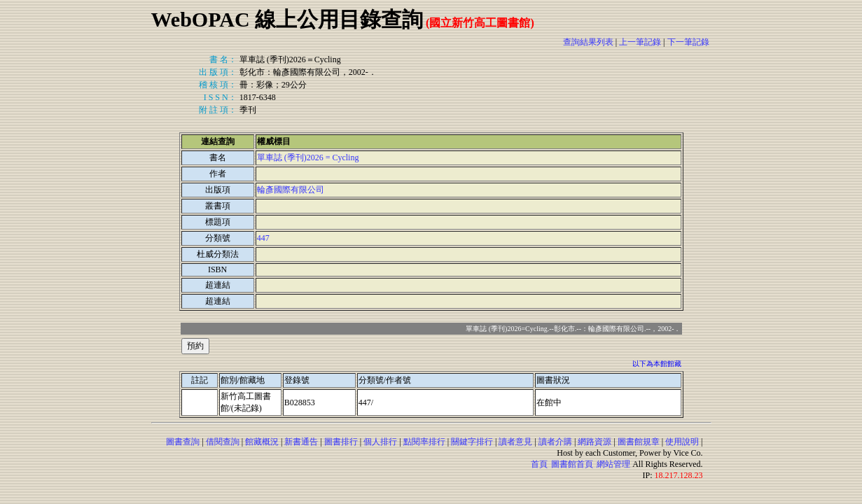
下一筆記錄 (688, 42)
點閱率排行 (424, 442)
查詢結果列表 (588, 42)
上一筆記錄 (640, 42)
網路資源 (595, 442)
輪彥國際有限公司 (291, 190)
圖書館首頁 (572, 464)
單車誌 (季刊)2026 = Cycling (308, 157)
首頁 (539, 464)
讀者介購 (555, 442)
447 (263, 238)
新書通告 (301, 442)
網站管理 (613, 464)
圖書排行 (341, 442)
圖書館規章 (639, 442)
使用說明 (682, 442)
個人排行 (380, 442)
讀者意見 (515, 442)
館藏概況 (262, 442)
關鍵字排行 (472, 442)
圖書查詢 (183, 442)
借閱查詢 (223, 442)
